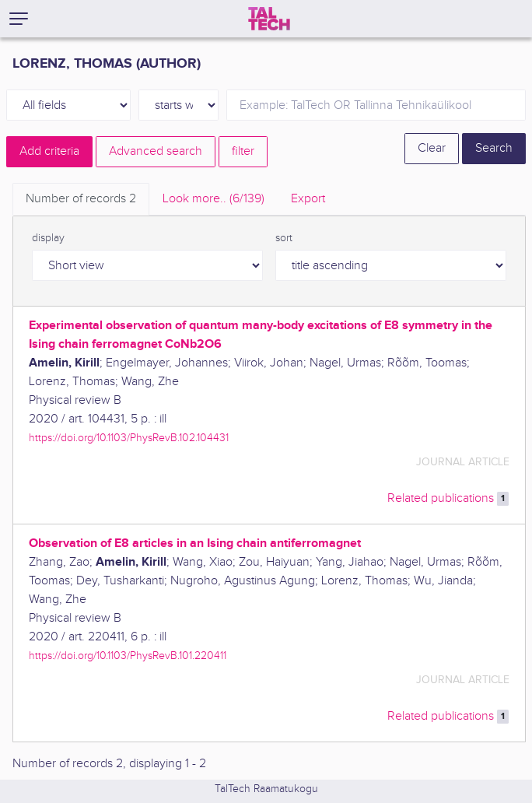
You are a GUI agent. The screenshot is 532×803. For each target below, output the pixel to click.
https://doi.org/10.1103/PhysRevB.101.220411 (128, 656)
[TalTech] (269, 19)
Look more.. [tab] (213, 199)
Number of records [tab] (81, 199)
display (48, 238)
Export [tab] (308, 199)
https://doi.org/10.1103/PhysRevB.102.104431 (129, 438)
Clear (432, 148)
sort (284, 238)
